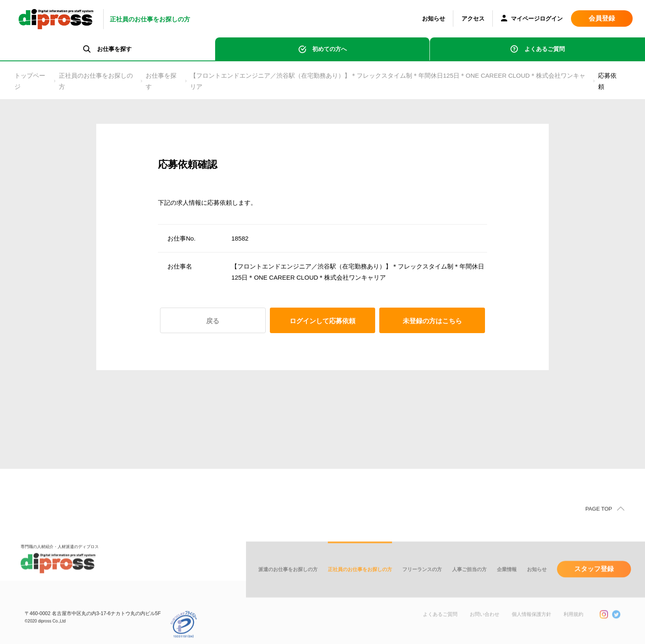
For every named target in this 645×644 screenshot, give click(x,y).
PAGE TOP (599, 522)
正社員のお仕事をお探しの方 (96, 81)
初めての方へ (329, 49)
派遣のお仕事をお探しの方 (288, 583)
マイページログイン (532, 19)
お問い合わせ (485, 628)
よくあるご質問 (545, 49)
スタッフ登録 (594, 583)
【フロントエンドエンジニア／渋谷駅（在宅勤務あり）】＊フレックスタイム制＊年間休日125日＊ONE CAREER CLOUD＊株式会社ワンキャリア (388, 81)
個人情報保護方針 (531, 628)
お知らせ (434, 19)
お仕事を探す (161, 81)
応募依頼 (607, 81)
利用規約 (573, 628)
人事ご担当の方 (469, 583)
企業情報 (507, 583)
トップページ (30, 81)
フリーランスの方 (422, 583)
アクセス (473, 19)
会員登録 (602, 18)
